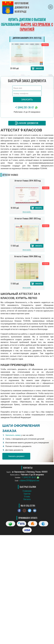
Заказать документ (16, 456)
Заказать (39, 68)
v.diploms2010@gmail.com (29, 480)
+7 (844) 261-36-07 (26, 107)
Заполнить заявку (13, 435)
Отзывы (27, 496)
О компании (27, 491)
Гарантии (27, 494)
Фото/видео (27, 212)
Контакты (27, 499)
